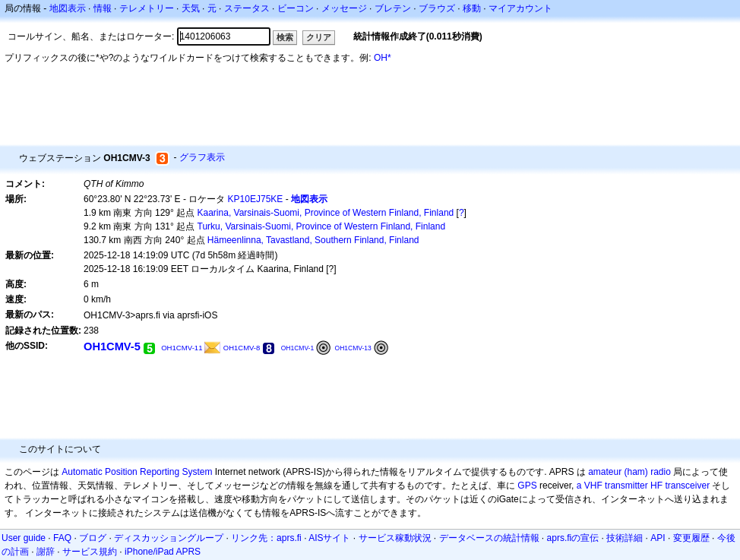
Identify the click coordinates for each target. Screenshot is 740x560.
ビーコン (296, 8)
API (658, 538)
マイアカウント (520, 8)
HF (656, 486)
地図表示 (68, 8)
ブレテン (393, 8)
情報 (103, 8)
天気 (191, 8)
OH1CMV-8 (242, 348)
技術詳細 (625, 538)
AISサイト (329, 538)
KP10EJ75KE (256, 199)
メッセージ (344, 8)
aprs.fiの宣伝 (573, 538)
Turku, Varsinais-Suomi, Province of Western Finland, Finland (322, 226)
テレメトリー (147, 8)
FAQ (62, 538)
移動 (472, 8)
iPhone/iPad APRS (163, 552)
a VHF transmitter (612, 486)
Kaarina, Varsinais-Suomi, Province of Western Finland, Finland (326, 213)
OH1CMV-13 (353, 348)
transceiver (687, 486)
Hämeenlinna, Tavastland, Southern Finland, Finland (313, 240)
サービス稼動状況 (395, 538)
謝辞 (46, 552)
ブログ (93, 538)
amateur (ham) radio (629, 472)
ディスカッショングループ (169, 538)
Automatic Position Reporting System (137, 472)
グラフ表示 (202, 157)
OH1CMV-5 (112, 346)
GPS (527, 486)
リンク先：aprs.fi (266, 538)
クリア (319, 37)
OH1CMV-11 (182, 348)
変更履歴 (691, 538)
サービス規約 (90, 552)
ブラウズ (437, 8)
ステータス (247, 8)
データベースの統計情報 (489, 538)
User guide (24, 538)
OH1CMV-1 (298, 348)
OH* (383, 58)
